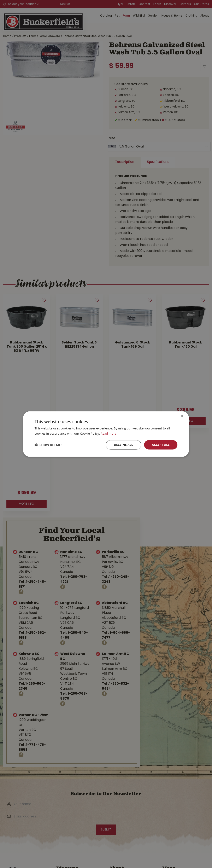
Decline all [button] (123, 445)
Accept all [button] (161, 445)
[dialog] (106, 434)
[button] (48, 445)
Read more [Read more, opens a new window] (109, 433)
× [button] (182, 416)
